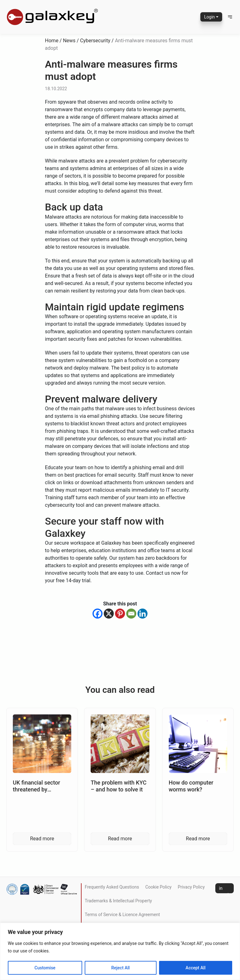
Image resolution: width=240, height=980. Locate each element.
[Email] (131, 614)
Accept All (196, 968)
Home (52, 41)
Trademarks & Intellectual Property (118, 901)
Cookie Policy (158, 887)
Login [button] (210, 17)
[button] (230, 17)
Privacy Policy (191, 887)
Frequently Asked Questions (112, 887)
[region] (120, 951)
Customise (45, 968)
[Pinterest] (120, 614)
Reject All (120, 968)
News (69, 41)
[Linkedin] (142, 614)
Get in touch (225, 888)
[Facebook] (97, 614)
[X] (109, 614)
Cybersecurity (95, 41)
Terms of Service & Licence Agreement (122, 915)
